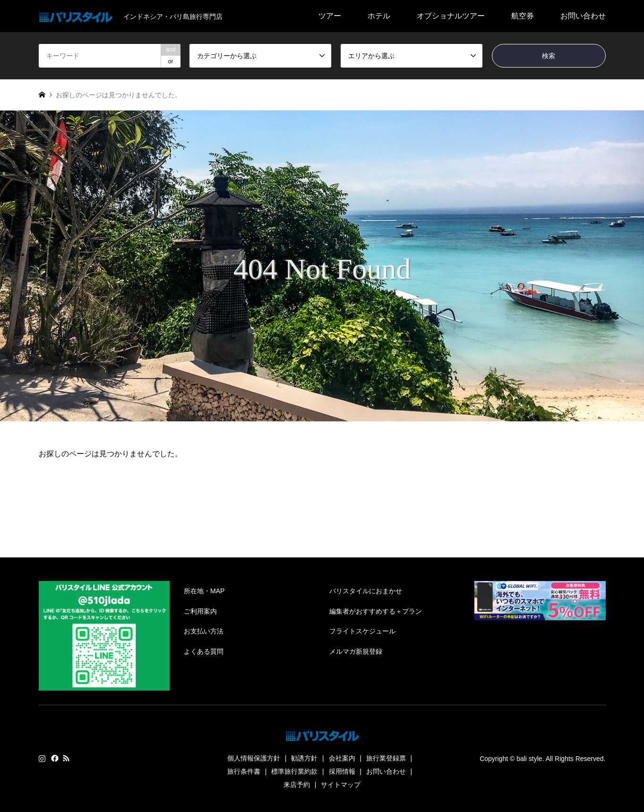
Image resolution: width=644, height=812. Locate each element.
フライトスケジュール (362, 631)
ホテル (379, 16)
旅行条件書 (244, 771)
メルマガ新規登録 (356, 651)
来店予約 (297, 785)
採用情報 (342, 771)
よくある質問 (204, 651)
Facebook (54, 758)
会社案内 (342, 758)
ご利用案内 (200, 611)
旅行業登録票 (386, 758)
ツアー (330, 16)
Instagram (42, 758)
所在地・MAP (204, 591)
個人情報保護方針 (254, 758)
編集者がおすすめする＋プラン (376, 611)
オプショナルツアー (451, 16)
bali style (529, 759)
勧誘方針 (304, 758)
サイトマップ (341, 785)
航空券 (523, 16)
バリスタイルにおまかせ (366, 591)
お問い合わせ (583, 16)
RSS (66, 758)
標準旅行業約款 (294, 771)
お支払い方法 (204, 631)
